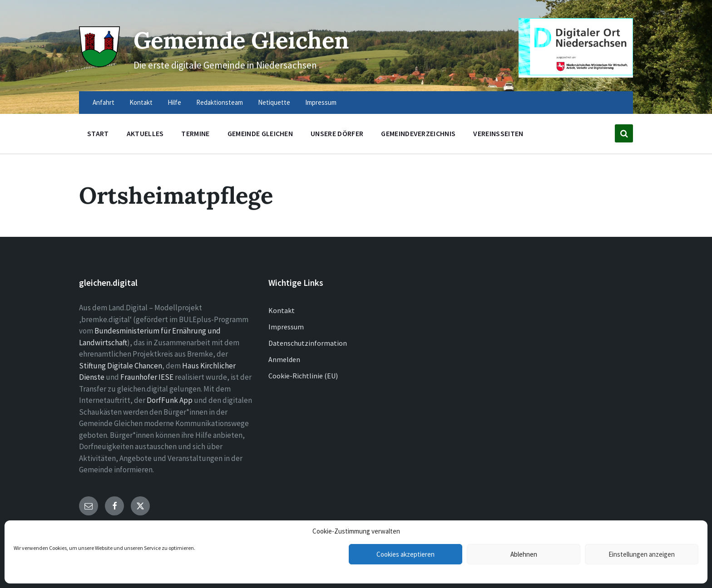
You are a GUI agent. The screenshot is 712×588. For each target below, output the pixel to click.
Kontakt (282, 310)
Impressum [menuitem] (321, 102)
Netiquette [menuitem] (274, 102)
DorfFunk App (170, 400)
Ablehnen (524, 554)
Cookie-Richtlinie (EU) (303, 376)
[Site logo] (99, 64)
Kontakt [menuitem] (141, 102)
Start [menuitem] (98, 133)
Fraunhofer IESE (147, 377)
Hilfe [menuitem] (174, 102)
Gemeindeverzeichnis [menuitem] (418, 133)
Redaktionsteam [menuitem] (220, 102)
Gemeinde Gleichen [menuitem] (260, 133)
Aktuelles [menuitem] (145, 133)
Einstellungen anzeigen (642, 554)
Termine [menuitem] (195, 133)
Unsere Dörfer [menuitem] (337, 133)
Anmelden (284, 359)
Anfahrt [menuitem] (104, 102)
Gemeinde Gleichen (241, 40)
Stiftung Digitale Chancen (121, 366)
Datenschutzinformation (308, 343)
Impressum (286, 327)
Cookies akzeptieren (405, 554)
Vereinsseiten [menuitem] (498, 133)
